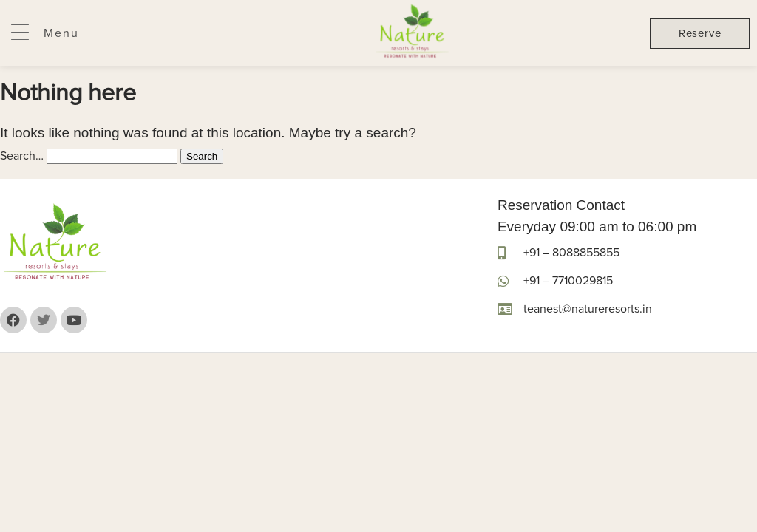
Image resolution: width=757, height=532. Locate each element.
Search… (22, 156)
